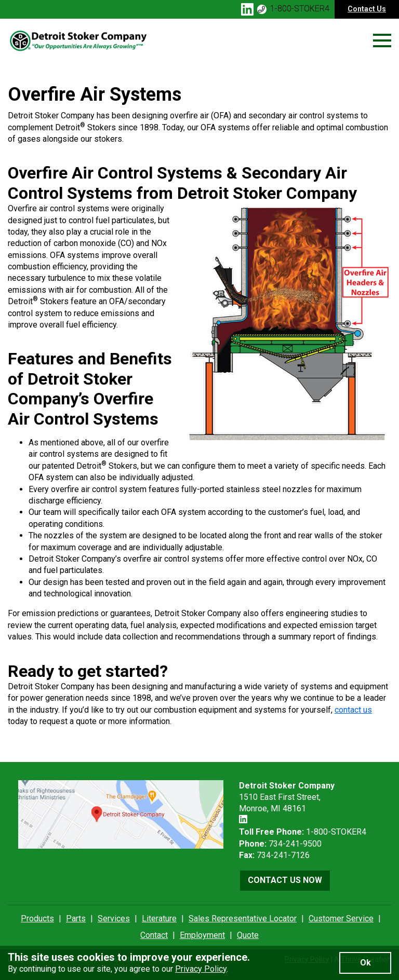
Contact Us (367, 9)
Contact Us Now (285, 880)
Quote (248, 935)
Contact (154, 935)
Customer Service (341, 918)
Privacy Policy (201, 969)
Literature (159, 918)
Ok (365, 963)
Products (37, 918)
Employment (202, 935)
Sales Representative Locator (243, 918)
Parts (76, 918)
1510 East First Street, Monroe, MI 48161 (287, 797)
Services (114, 918)
